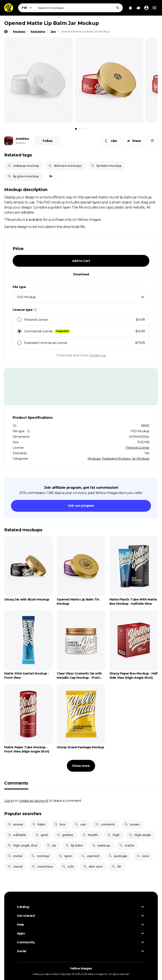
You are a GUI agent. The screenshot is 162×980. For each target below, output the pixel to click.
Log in (9, 801)
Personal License (137, 448)
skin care (93, 867)
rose (143, 856)
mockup (40, 856)
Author (20, 143)
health (90, 835)
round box (42, 867)
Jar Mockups (140, 459)
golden (65, 835)
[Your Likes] (138, 8)
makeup (101, 845)
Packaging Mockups (116, 459)
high (113, 835)
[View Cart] (130, 8)
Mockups (94, 459)
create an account (34, 801)
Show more (81, 766)
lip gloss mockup (23, 176)
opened (90, 856)
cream (132, 824)
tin (116, 867)
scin (68, 867)
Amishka (22, 139)
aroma (15, 824)
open (65, 856)
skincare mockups (65, 166)
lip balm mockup (106, 166)
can (80, 824)
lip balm (74, 845)
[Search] (118, 8)
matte (127, 845)
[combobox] (79, 8)
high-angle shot (23, 845)
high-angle (140, 835)
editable (17, 835)
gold (41, 835)
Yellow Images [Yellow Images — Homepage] (81, 968)
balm (38, 824)
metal (15, 856)
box (60, 824)
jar (51, 845)
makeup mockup (23, 166)
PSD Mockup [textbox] (26, 297)
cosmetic (105, 824)
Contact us (97, 355)
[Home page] (6, 32)
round (15, 867)
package (118, 856)
